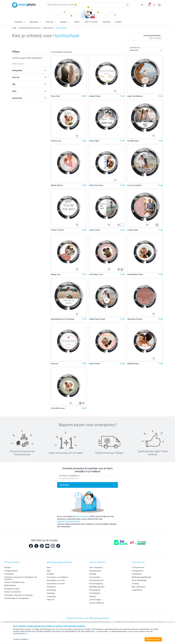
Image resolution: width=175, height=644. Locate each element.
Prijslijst (93, 596)
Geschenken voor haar (56, 580)
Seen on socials (91, 22)
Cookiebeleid (95, 593)
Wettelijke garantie (97, 587)
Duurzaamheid (95, 571)
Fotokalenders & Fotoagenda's (17, 598)
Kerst (49, 567)
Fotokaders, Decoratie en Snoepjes (18, 595)
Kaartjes (8, 567)
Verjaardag (51, 596)
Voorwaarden (95, 577)
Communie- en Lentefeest (57, 577)
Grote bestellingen (139, 580)
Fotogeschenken (11, 571)
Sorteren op (135, 48)
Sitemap (93, 574)
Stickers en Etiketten (13, 592)
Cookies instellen (21, 639)
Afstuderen (51, 587)
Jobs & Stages (95, 600)
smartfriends (137, 590)
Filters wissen (18, 64)
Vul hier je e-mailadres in (69, 476)
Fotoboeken (9, 574)
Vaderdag (51, 593)
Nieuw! (77, 22)
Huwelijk (50, 574)
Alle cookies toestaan (153, 639)
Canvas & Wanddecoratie (14, 582)
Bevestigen (64, 485)
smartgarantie (138, 571)
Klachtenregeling (96, 584)
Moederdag (51, 590)
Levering (135, 584)
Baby (49, 571)
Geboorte (51, 600)
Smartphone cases (12, 589)
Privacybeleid (95, 590)
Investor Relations (97, 603)
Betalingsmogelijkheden (142, 577)
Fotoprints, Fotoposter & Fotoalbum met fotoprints (21, 578)
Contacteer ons (138, 567)
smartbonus (137, 574)
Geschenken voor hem (56, 584)
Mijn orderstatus (139, 587)
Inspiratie (106, 22)
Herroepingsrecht (96, 580)
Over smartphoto (96, 567)
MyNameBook (10, 585)
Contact (118, 22)
